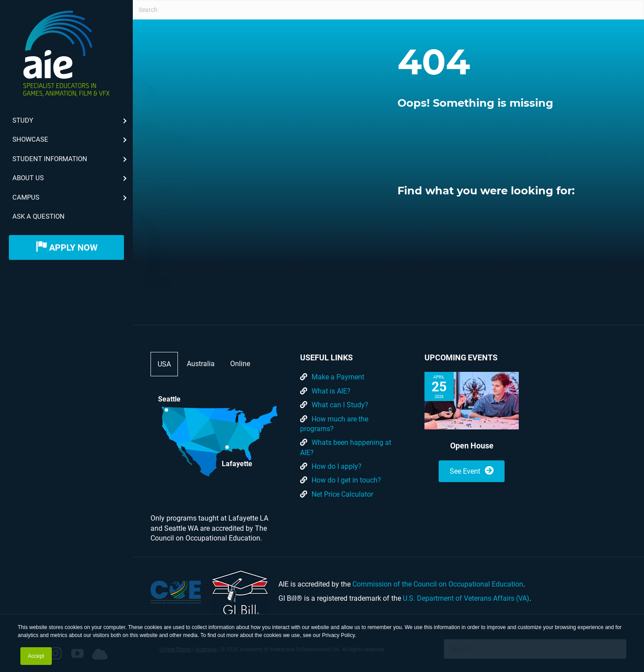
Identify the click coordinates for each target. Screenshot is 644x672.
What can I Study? (340, 405)
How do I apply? (337, 466)
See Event (472, 471)
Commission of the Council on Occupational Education (438, 584)
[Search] (388, 10)
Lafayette (237, 463)
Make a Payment (338, 377)
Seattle (169, 399)
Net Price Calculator (342, 494)
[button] (343, 143)
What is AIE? (331, 391)
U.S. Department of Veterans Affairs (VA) (466, 598)
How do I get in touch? (346, 480)
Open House (472, 446)
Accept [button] (36, 656)
